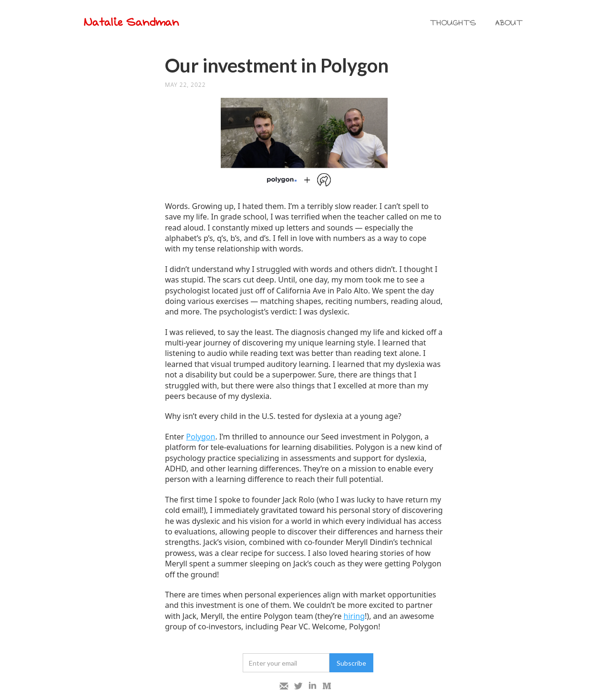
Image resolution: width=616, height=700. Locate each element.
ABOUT (509, 23)
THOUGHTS (453, 23)
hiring (354, 616)
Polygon (200, 437)
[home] (135, 23)
